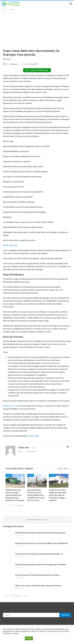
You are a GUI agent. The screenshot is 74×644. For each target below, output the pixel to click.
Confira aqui (33, 436)
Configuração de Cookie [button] (13, 638)
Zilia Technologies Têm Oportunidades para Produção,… (38, 575)
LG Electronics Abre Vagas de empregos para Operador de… (39, 554)
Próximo (20, 506)
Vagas (9, 475)
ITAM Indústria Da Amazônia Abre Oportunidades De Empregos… (41, 533)
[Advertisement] (37, 29)
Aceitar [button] (29, 638)
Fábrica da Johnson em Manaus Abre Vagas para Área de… (39, 586)
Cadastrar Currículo (12, 406)
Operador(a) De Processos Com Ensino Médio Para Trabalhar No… (42, 543)
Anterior (10, 506)
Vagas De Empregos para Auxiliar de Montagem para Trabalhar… (41, 565)
